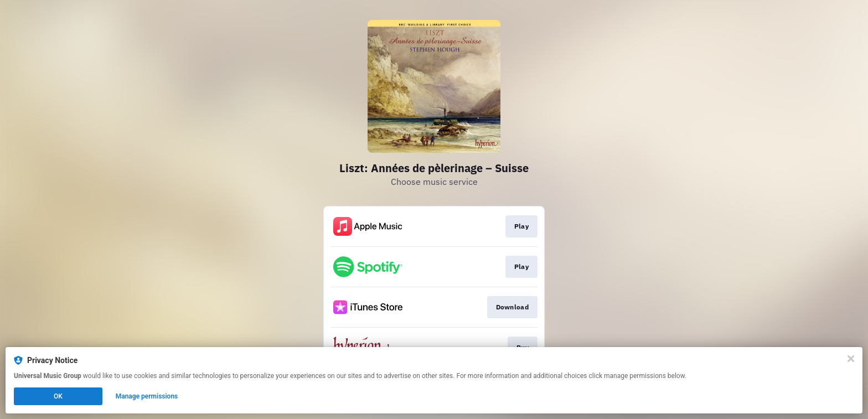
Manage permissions (147, 396)
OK (58, 396)
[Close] (851, 359)
